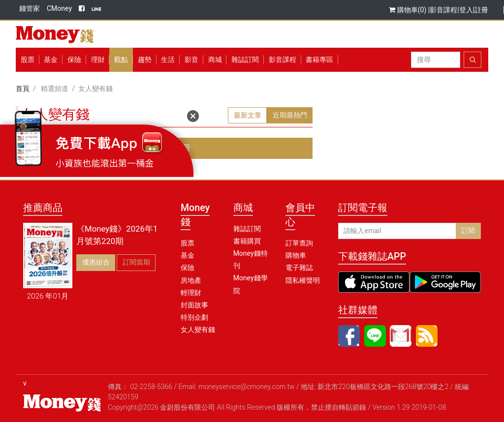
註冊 (481, 10)
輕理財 (191, 293)
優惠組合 (96, 262)
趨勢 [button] (145, 60)
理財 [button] (98, 60)
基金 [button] (51, 60)
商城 (215, 60)
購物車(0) (408, 10)
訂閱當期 (136, 262)
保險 (74, 60)
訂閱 (468, 231)
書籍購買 (247, 241)
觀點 (121, 60)
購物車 (296, 255)
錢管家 (30, 8)
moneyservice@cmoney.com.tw (247, 387)
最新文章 (248, 115)
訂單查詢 (299, 243)
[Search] (436, 60)
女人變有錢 (198, 330)
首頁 (23, 89)
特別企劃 (194, 317)
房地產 (191, 280)
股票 (28, 60)
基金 (188, 255)
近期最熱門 (290, 115)
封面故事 (194, 305)
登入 (466, 10)
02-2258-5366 (151, 387)
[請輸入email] (397, 231)
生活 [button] (168, 60)
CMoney (59, 8)
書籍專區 (319, 60)
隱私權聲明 (303, 280)
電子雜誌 (299, 268)
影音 (191, 60)
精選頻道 (55, 89)
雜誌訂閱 (245, 60)
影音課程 (443, 10)
